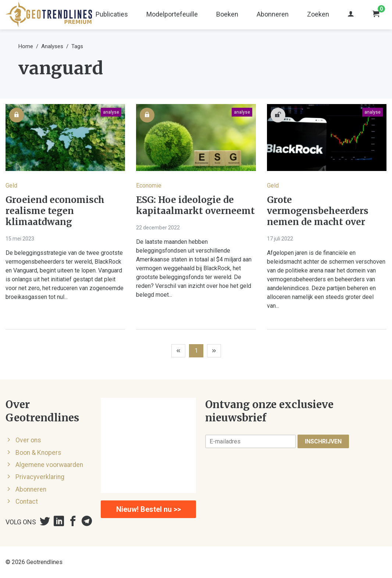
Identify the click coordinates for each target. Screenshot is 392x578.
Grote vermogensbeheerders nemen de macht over (318, 211)
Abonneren (273, 14)
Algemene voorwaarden (49, 465)
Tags (77, 46)
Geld (11, 185)
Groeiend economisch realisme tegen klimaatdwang (55, 211)
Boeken (227, 14)
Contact (27, 502)
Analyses (52, 46)
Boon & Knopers (38, 453)
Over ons (28, 440)
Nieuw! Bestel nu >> (149, 509)
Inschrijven (323, 441)
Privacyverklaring (40, 477)
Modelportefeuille (172, 14)
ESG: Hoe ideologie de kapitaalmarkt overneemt (195, 206)
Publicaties (112, 14)
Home (26, 46)
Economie (149, 185)
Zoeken (318, 14)
